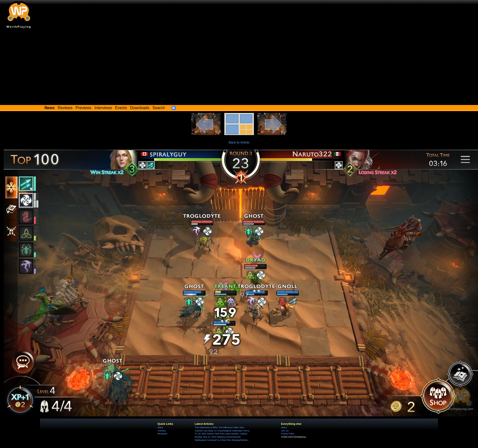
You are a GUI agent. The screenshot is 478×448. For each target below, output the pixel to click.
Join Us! (285, 431)
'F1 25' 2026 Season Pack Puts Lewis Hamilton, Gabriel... (222, 434)
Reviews (65, 108)
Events (121, 108)
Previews (83, 108)
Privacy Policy (288, 434)
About (284, 428)
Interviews (103, 108)
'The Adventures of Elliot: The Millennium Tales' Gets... (220, 428)
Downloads (140, 108)
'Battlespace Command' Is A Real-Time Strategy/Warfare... (222, 440)
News (160, 428)
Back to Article (239, 142)
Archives (162, 431)
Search (159, 108)
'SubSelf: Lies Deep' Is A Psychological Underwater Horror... (223, 431)
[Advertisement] (239, 68)
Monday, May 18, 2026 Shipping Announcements (218, 437)
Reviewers (163, 434)
